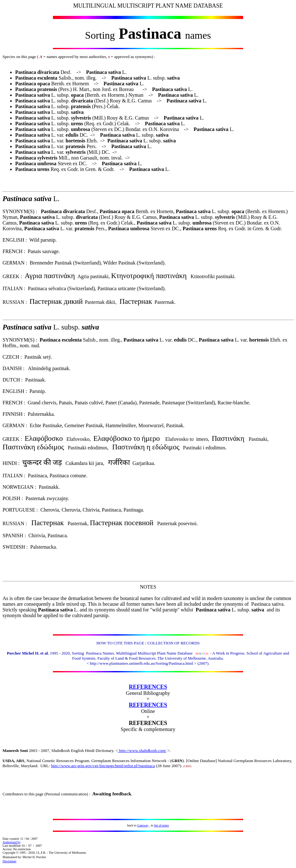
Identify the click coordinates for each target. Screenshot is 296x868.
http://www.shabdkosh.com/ (142, 751)
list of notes (161, 825)
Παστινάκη (19, 447)
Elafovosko (78, 439)
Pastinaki (239, 439)
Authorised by (12, 842)
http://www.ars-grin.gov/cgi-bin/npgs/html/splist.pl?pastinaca (103, 766)
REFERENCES (148, 687)
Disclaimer (10, 861)
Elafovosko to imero (187, 439)
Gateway (143, 825)
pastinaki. (226, 276)
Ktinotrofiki (163, 276)
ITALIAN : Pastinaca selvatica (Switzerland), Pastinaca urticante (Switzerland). (84, 288)
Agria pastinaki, (94, 276)
